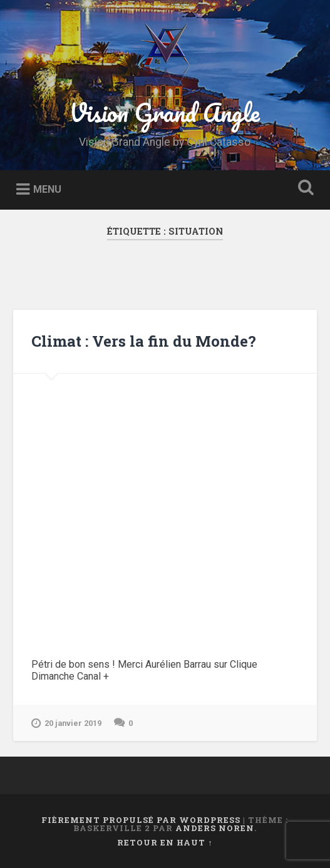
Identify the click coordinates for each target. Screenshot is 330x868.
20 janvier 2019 (66, 723)
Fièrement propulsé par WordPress (141, 820)
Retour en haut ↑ (165, 842)
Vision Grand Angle (165, 112)
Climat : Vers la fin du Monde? (144, 341)
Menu (47, 189)
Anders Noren (215, 828)
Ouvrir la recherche (304, 189)
